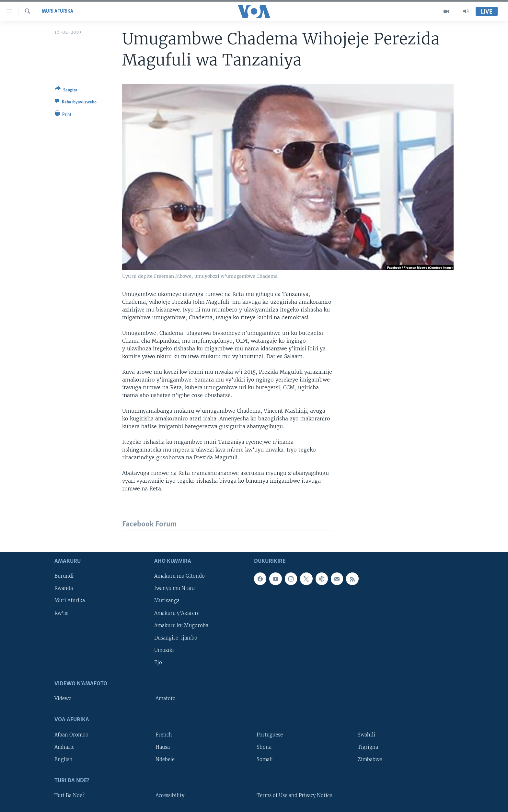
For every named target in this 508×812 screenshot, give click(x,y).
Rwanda (64, 588)
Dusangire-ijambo (176, 638)
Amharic (64, 747)
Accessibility (170, 795)
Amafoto (166, 699)
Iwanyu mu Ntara (174, 588)
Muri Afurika (58, 11)
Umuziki (164, 650)
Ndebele (165, 759)
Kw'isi (62, 613)
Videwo (63, 699)
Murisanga (167, 601)
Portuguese (270, 735)
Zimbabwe (370, 759)
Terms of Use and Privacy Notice (294, 795)
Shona (264, 747)
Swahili (366, 735)
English (63, 759)
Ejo (158, 663)
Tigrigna (368, 747)
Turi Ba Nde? (69, 795)
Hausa (163, 747)
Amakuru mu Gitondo (179, 576)
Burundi (64, 576)
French (164, 735)
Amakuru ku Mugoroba (181, 626)
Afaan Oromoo (71, 735)
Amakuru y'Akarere (177, 613)
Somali (265, 759)
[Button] (66, 91)
